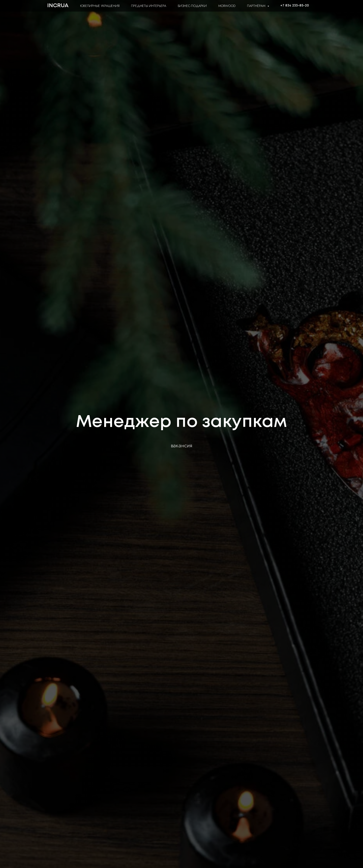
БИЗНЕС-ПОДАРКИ (192, 6)
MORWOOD (227, 6)
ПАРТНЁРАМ (257, 6)
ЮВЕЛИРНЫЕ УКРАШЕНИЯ (100, 6)
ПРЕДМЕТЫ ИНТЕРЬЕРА (149, 6)
